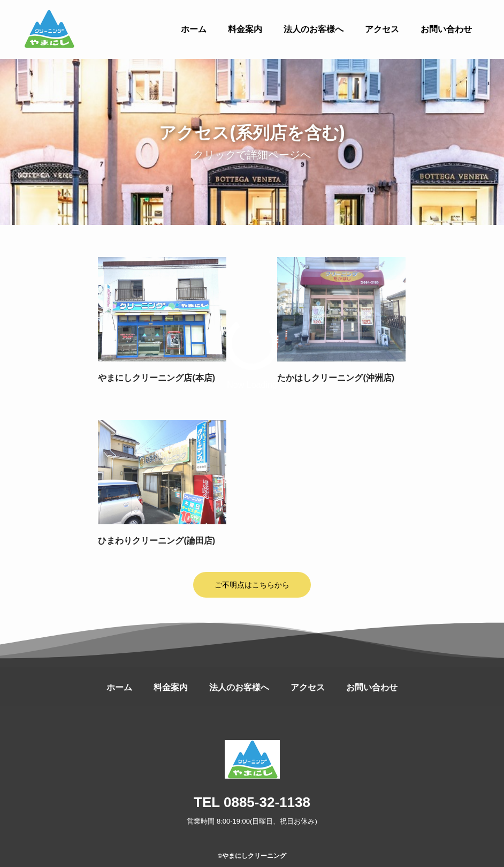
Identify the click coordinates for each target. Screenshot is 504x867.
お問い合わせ (372, 687)
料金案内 (171, 687)
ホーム (119, 687)
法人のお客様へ (239, 687)
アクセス (308, 687)
